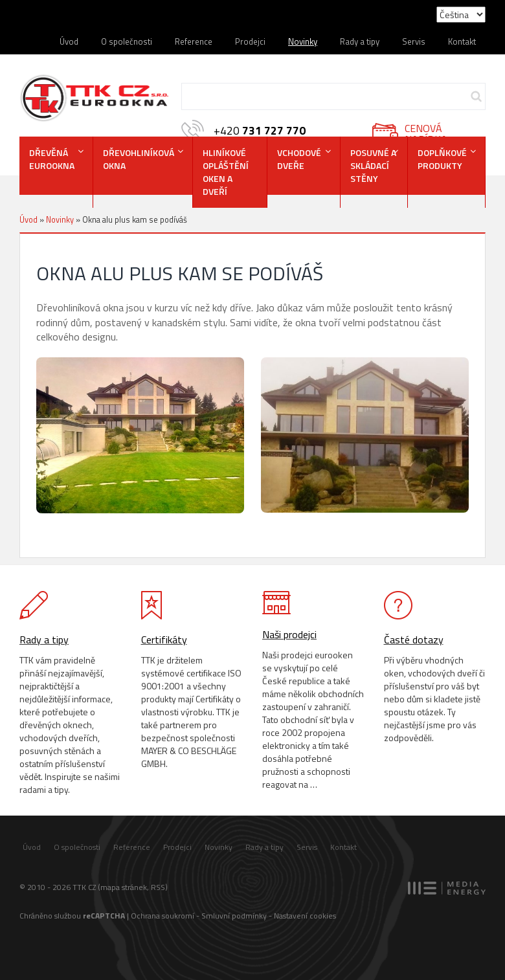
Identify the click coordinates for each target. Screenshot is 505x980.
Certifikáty (164, 640)
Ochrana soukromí (163, 916)
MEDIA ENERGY (447, 888)
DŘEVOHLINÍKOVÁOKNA (139, 159)
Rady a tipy (360, 41)
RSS (158, 887)
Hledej (476, 96)
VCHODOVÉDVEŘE (299, 159)
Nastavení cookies (305, 916)
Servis (414, 41)
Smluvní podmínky (234, 916)
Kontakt (462, 41)
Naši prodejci (289, 634)
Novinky (303, 41)
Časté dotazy (414, 640)
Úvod (69, 41)
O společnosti (127, 41)
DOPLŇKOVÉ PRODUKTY (442, 159)
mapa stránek (124, 887)
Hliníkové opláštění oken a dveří (226, 172)
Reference (194, 41)
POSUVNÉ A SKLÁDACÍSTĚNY (373, 165)
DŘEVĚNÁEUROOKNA (52, 159)
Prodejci (250, 41)
